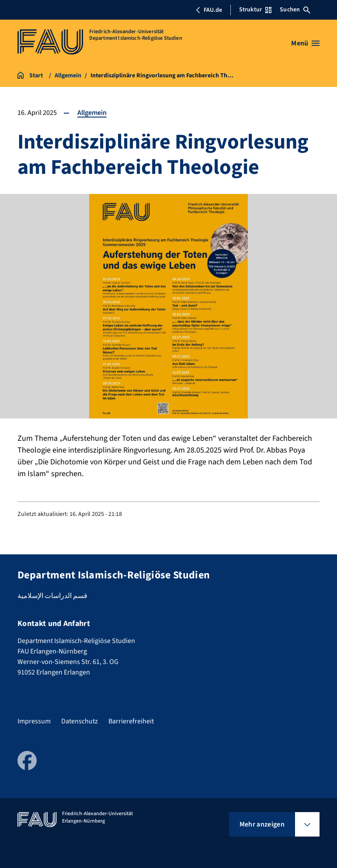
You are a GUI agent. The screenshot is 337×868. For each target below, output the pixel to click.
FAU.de (209, 10)
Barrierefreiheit (131, 721)
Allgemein (92, 113)
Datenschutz (80, 721)
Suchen (295, 10)
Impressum (34, 721)
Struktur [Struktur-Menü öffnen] (255, 10)
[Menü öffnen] (305, 43)
